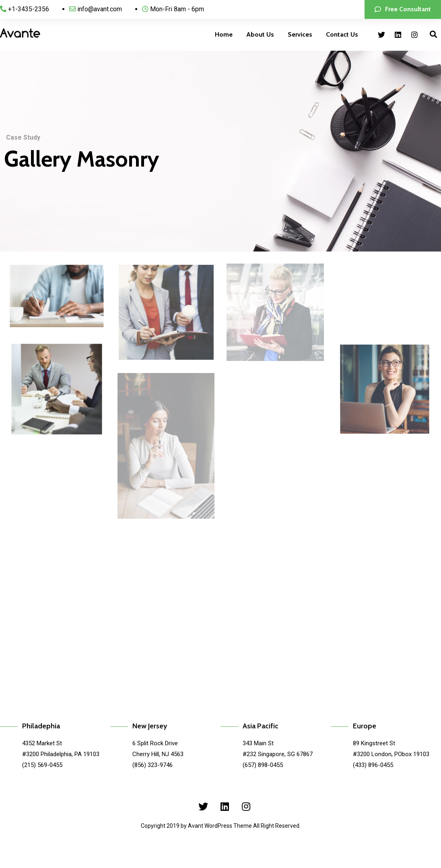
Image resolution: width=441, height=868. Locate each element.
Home (224, 34)
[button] (403, 9)
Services (300, 34)
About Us (260, 34)
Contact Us (342, 34)
